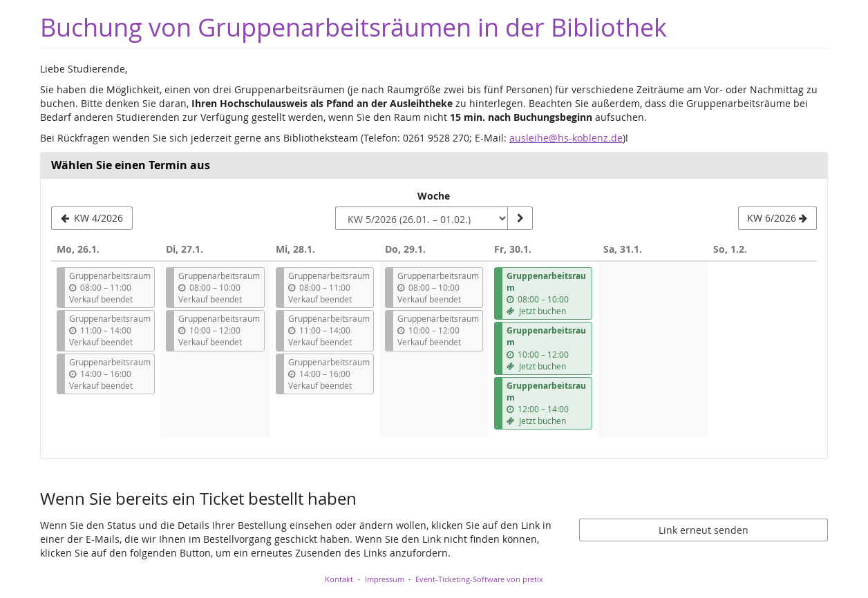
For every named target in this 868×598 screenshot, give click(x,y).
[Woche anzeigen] (520, 218)
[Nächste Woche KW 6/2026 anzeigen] (777, 218)
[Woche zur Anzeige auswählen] (422, 218)
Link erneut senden (704, 530)
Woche (434, 196)
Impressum (385, 579)
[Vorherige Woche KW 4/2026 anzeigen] (92, 218)
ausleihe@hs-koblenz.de (566, 138)
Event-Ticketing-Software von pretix (479, 579)
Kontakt (339, 579)
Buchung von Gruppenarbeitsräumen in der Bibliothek (353, 27)
